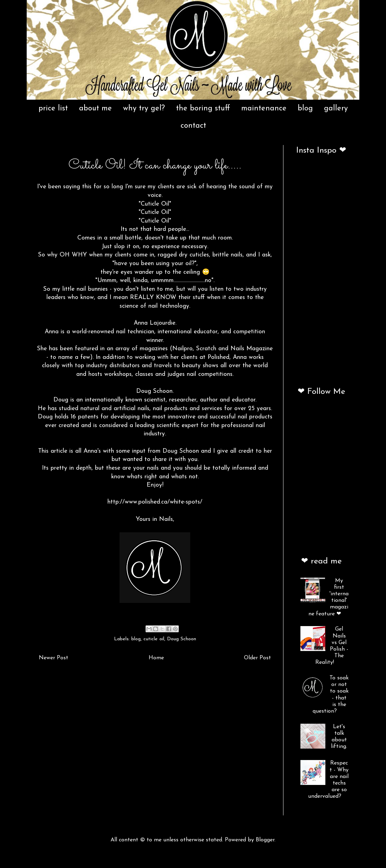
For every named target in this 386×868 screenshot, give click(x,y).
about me (95, 108)
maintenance (264, 108)
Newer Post (54, 658)
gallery (336, 108)
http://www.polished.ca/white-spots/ (155, 502)
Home (156, 658)
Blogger (265, 840)
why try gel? (144, 108)
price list (53, 108)
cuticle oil (154, 639)
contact (193, 126)
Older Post (257, 658)
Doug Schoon (182, 639)
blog (305, 108)
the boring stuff (203, 108)
